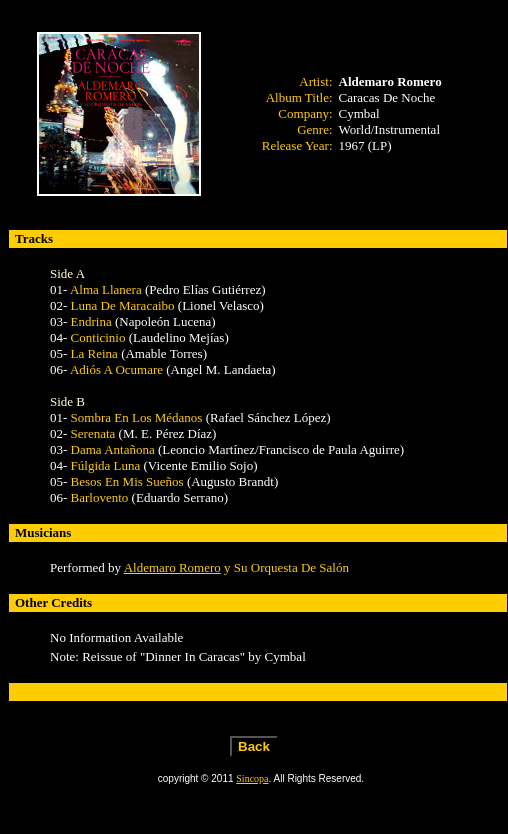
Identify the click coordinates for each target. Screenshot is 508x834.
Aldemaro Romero (172, 567)
